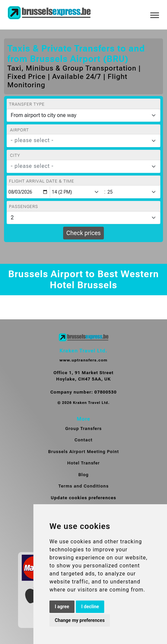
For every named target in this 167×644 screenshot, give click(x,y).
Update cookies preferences (83, 498)
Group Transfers (83, 428)
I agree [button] (62, 607)
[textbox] (79, 140)
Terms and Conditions (84, 486)
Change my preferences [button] (80, 620)
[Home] (49, 13)
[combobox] (83, 141)
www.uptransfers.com (83, 360)
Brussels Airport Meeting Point (83, 452)
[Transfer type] (83, 115)
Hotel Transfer (83, 463)
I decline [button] (90, 607)
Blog (83, 475)
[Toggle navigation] (155, 15)
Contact (83, 440)
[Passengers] (83, 218)
